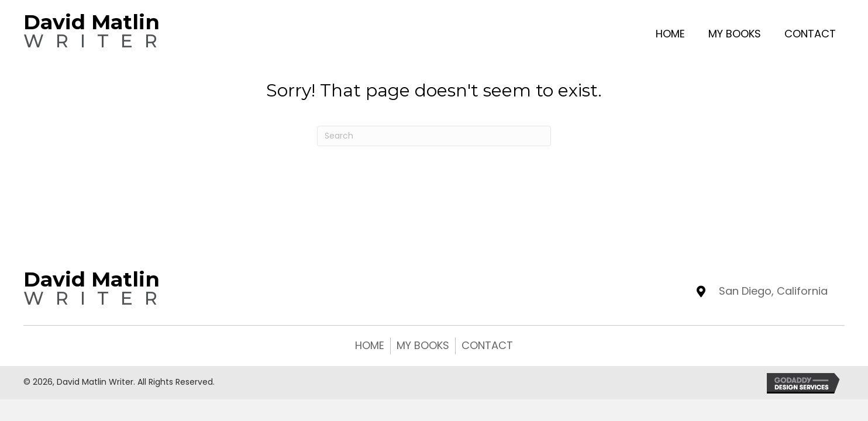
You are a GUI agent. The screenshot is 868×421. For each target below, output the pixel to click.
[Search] (434, 136)
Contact (487, 345)
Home (370, 345)
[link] (670, 32)
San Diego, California (773, 291)
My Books (423, 345)
